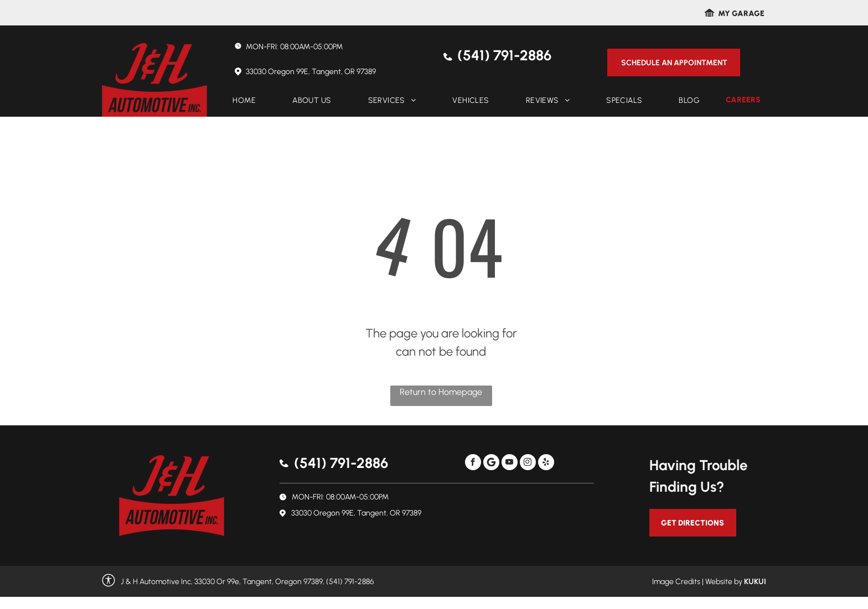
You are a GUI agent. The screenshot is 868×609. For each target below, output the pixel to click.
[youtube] (510, 464)
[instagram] (528, 464)
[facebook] (473, 464)
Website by (724, 582)
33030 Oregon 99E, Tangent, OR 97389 (311, 72)
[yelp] (546, 464)
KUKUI (755, 582)
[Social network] (491, 464)
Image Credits (676, 582)
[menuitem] (244, 100)
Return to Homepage (441, 392)
